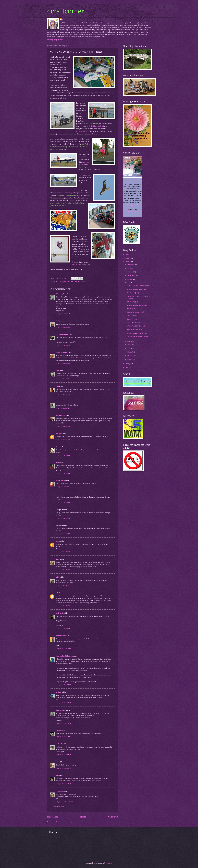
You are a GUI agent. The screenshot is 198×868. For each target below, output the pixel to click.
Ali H (57, 559)
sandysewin (60, 613)
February (131, 356)
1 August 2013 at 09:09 (63, 723)
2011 (127, 367)
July (129, 283)
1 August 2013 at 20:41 (63, 768)
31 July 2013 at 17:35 (63, 426)
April (129, 348)
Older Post (113, 817)
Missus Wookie (61, 481)
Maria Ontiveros (61, 636)
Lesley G (59, 731)
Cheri (58, 447)
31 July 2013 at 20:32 (63, 552)
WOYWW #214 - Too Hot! (136, 326)
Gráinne (58, 692)
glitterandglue (60, 294)
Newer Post (53, 817)
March (130, 352)
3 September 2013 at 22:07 (64, 802)
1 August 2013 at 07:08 (63, 685)
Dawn (58, 541)
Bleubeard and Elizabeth (64, 656)
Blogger (109, 863)
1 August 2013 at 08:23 (63, 703)
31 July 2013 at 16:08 (63, 314)
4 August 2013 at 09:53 (63, 784)
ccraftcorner (66, 11)
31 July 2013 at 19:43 (63, 502)
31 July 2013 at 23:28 (63, 628)
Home (83, 817)
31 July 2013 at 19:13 (63, 473)
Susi (57, 762)
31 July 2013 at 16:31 (63, 379)
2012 (127, 364)
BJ (63, 20)
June (129, 341)
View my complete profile (56, 40)
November (131, 268)
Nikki (58, 577)
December (131, 265)
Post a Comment (58, 807)
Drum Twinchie (132, 316)
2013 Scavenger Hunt (62, 282)
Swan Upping (131, 309)
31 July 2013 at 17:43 (63, 439)
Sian (57, 386)
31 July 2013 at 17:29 (63, 408)
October (130, 272)
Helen (58, 462)
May (129, 345)
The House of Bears (62, 334)
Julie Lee (59, 593)
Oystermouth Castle (83, 131)
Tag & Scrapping (133, 302)
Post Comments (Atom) (64, 822)
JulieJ (58, 775)
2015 (127, 254)
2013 (127, 262)
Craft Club (73, 282)
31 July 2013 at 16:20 (63, 327)
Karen (58, 370)
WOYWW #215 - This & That (137, 305)
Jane (57, 402)
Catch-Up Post (132, 319)
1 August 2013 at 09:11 (63, 737)
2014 (127, 258)
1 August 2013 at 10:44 (63, 755)
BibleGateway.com (133, 212)
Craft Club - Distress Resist (136, 323)
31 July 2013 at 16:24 (63, 345)
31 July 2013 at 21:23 (63, 570)
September (131, 275)
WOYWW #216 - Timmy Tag (137, 289)
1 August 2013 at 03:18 (63, 649)
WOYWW (75, 265)
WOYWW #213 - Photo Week (137, 333)
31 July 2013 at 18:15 (63, 455)
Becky (58, 321)
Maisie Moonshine (62, 352)
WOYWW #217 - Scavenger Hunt (138, 286)
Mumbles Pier (98, 126)
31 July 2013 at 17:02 (63, 395)
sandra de (59, 744)
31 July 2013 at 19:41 (63, 487)
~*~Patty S (59, 791)
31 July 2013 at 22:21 (63, 586)
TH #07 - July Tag (133, 293)
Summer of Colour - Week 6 (136, 312)
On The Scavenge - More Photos (138, 336)
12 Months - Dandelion (135, 330)
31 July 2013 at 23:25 (63, 606)
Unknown (59, 433)
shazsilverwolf (60, 415)
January (130, 359)
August (130, 279)
